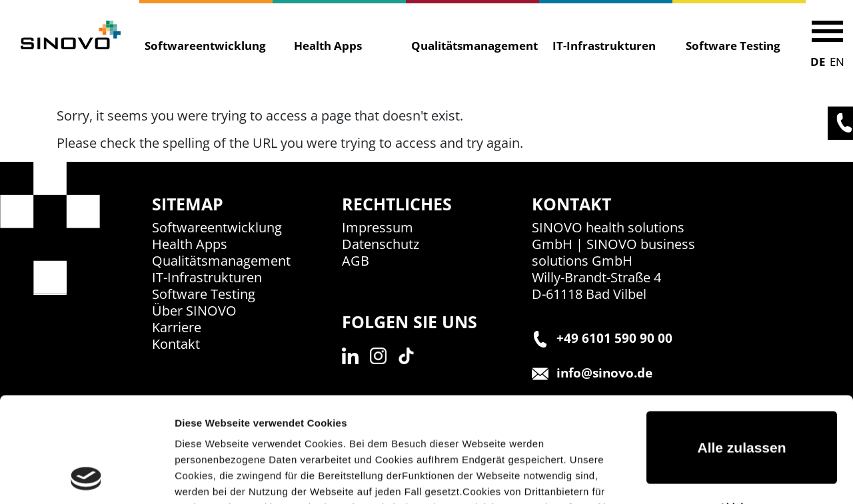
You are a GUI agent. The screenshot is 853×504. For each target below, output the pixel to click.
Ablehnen (742, 408)
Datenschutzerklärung (400, 441)
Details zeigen (208, 478)
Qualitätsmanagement (470, 46)
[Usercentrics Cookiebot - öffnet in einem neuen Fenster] (86, 478)
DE (818, 62)
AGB (356, 261)
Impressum (500, 441)
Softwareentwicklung (203, 46)
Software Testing (733, 46)
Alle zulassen (741, 349)
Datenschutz (381, 244)
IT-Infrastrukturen (604, 46)
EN (837, 62)
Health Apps (328, 46)
